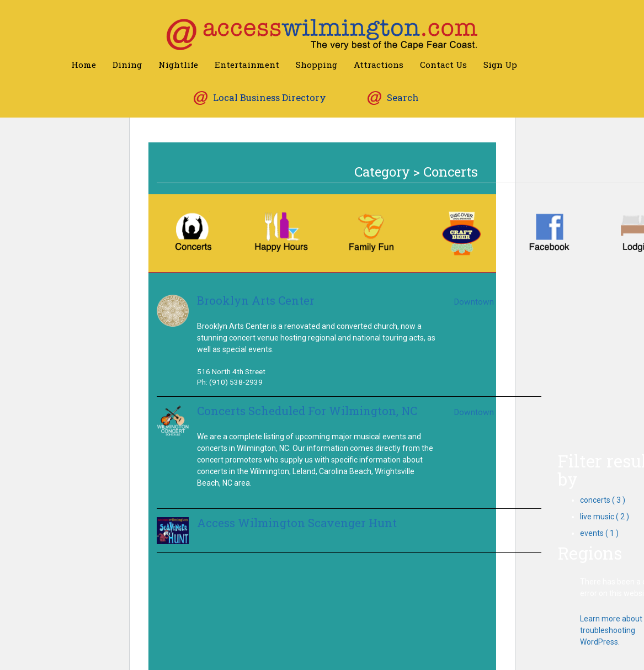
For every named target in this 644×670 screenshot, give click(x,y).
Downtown (474, 302)
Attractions (379, 65)
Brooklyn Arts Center (256, 301)
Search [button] (403, 97)
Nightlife (178, 65)
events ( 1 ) (599, 533)
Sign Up (500, 65)
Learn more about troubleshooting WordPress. (611, 630)
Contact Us (443, 65)
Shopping (316, 65)
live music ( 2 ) (605, 517)
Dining (127, 65)
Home (84, 65)
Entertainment (247, 65)
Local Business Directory (270, 97)
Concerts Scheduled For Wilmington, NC (307, 411)
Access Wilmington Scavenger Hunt (297, 523)
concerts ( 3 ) (603, 500)
